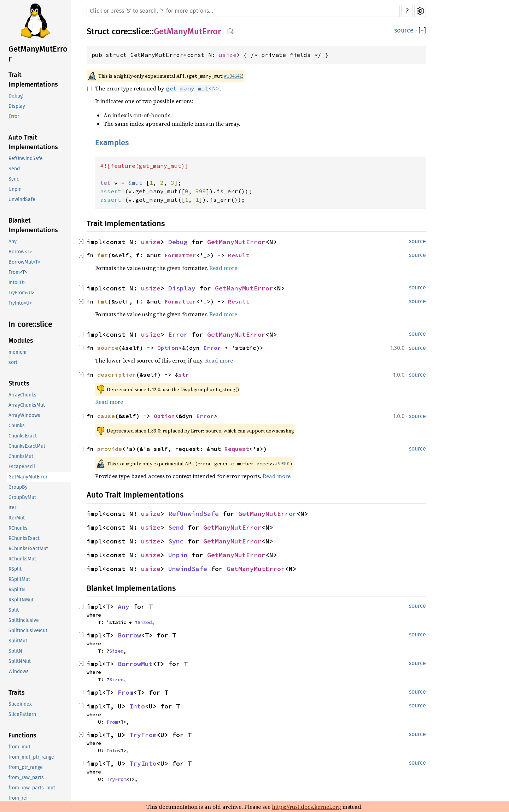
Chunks (17, 426)
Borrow (129, 635)
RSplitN (17, 590)
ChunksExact (23, 436)
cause (106, 416)
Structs (19, 383)
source (404, 30)
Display (17, 106)
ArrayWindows (24, 415)
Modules (21, 341)
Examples (112, 143)
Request (237, 449)
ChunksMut (21, 456)
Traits (17, 693)
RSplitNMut (21, 600)
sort (13, 362)
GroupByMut (22, 497)
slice (141, 31)
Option (168, 348)
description (117, 375)
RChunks (18, 528)
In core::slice (30, 324)
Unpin (15, 189)
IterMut (17, 518)
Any (13, 242)
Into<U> (17, 283)
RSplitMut (19, 579)
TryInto (143, 763)
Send (14, 169)
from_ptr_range (26, 767)
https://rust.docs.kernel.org (306, 807)
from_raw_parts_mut (32, 788)
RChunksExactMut (28, 549)
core (120, 31)
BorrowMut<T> (24, 262)
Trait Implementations (33, 80)
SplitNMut (20, 661)
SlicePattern (22, 714)
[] (422, 31)
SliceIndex (20, 704)
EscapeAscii (22, 467)
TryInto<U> (20, 303)
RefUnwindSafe (26, 158)
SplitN (15, 651)
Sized (145, 622)
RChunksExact (24, 538)
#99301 (282, 464)
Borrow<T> (20, 252)
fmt (103, 255)
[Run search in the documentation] (243, 11)
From (125, 692)
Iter (12, 508)
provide (110, 449)
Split (14, 610)
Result (239, 255)
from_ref (18, 798)
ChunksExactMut (27, 446)
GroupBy (18, 487)
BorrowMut (135, 664)
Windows (19, 672)
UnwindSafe (22, 199)
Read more (223, 268)
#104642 (233, 76)
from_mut (19, 747)
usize (228, 55)
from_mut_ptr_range (31, 757)
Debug (16, 96)
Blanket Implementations (33, 225)
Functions (22, 735)
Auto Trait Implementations (33, 142)
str (184, 375)
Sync (14, 179)
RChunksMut (22, 559)
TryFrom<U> (21, 293)
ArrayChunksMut (27, 405)
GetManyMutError (38, 54)
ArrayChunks (22, 395)
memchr (18, 352)
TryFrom (143, 735)
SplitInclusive (24, 620)
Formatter (180, 255)
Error (14, 116)
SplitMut (18, 641)
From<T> (18, 272)
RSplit (15, 569)
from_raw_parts (26, 778)
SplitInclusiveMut (28, 631)
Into (137, 706)
